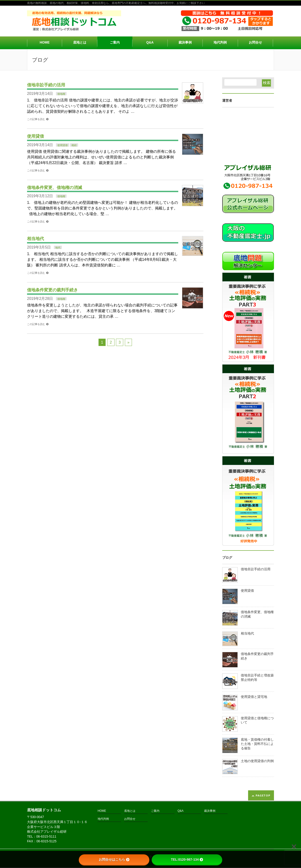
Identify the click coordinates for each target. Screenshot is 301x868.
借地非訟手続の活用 (46, 85)
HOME (102, 811)
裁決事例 (210, 811)
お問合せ (130, 819)
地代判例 (103, 819)
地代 (58, 248)
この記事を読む (36, 119)
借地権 (61, 94)
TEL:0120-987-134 (187, 860)
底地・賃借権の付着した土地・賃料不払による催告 (257, 744)
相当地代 (36, 239)
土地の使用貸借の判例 (257, 761)
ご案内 (155, 811)
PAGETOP (263, 795)
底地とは (130, 811)
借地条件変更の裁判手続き (52, 290)
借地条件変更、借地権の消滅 (55, 187)
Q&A (180, 811)
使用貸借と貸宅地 (254, 697)
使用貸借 (36, 136)
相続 (74, 145)
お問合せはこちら (114, 860)
